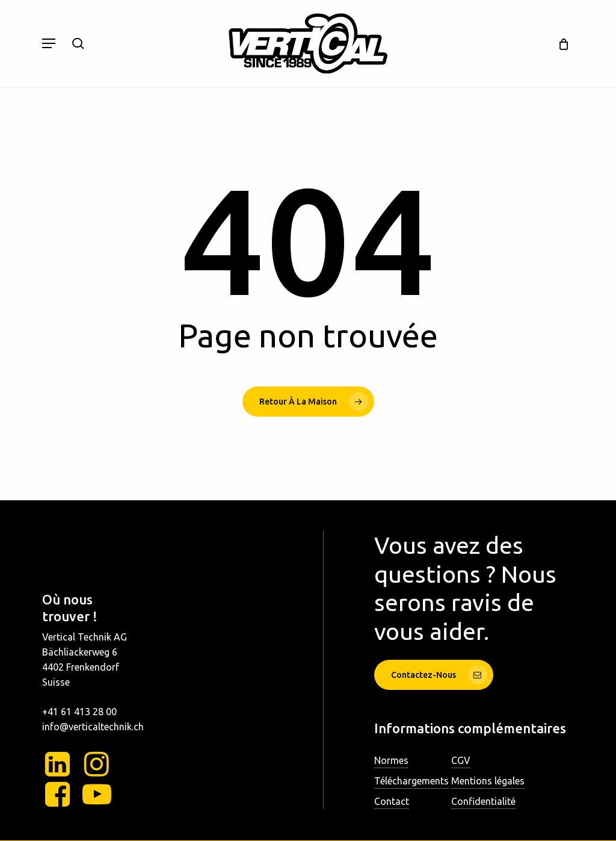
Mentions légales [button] (488, 781)
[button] (49, 43)
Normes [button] (391, 760)
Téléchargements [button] (411, 781)
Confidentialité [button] (483, 801)
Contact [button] (392, 801)
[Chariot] (559, 43)
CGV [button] (461, 760)
